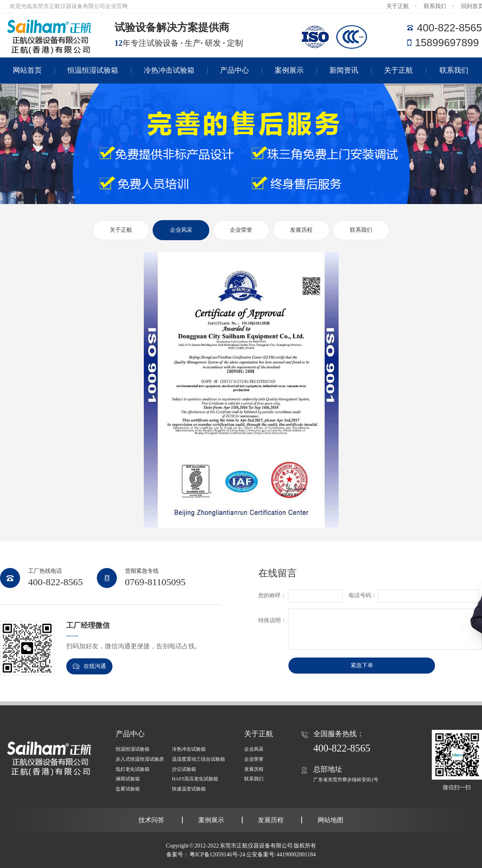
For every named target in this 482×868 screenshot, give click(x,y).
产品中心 (235, 70)
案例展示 (289, 70)
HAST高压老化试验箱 (195, 779)
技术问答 (151, 820)
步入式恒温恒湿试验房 (140, 759)
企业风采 (181, 230)
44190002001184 (296, 855)
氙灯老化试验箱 (133, 769)
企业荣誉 (241, 230)
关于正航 (398, 6)
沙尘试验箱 (184, 769)
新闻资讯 (344, 70)
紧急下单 (362, 665)
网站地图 (331, 820)
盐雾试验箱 (128, 789)
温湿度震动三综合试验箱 (198, 759)
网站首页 (27, 70)
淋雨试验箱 (128, 779)
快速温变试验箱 (189, 789)
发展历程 (301, 230)
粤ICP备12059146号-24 (217, 855)
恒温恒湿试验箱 (93, 70)
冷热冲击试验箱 (169, 70)
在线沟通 (89, 666)
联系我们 (435, 6)
